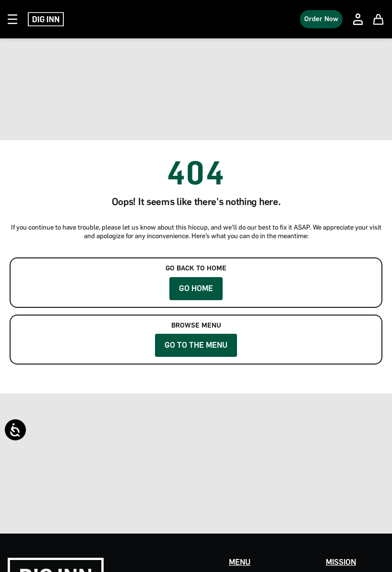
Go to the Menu (196, 345)
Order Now (321, 19)
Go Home (196, 288)
